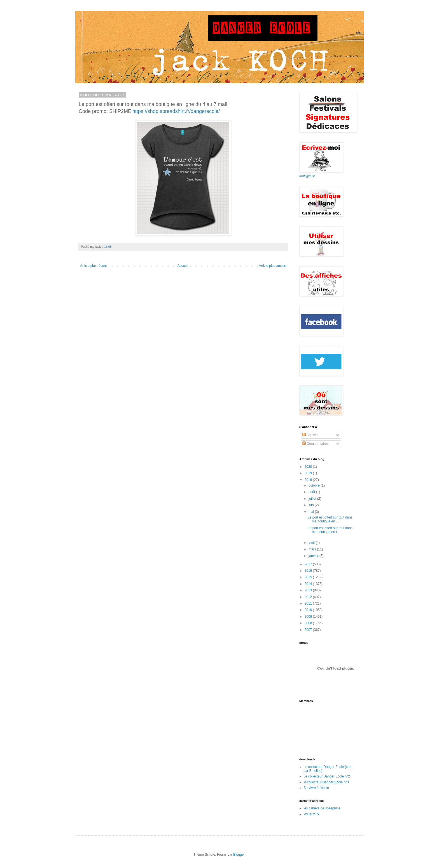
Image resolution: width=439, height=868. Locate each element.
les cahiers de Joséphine (322, 808)
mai (312, 512)
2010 (309, 610)
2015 (309, 577)
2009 (309, 617)
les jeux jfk (311, 814)
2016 (309, 571)
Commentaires (315, 444)
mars (313, 549)
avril (312, 543)
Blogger (239, 855)
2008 (309, 623)
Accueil (183, 266)
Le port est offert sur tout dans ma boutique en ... (330, 519)
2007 (309, 630)
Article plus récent (93, 266)
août (312, 492)
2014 (309, 584)
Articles (310, 435)
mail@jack (307, 176)
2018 (309, 480)
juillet (313, 499)
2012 (309, 597)
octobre (315, 485)
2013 (309, 590)
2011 (309, 603)
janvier (314, 556)
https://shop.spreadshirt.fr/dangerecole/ (176, 111)
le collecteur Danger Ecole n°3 (326, 782)
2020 (309, 467)
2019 (309, 473)
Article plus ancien (273, 266)
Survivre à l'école (316, 788)
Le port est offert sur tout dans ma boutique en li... (330, 530)
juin (312, 505)
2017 (309, 564)
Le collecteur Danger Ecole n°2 (327, 776)
